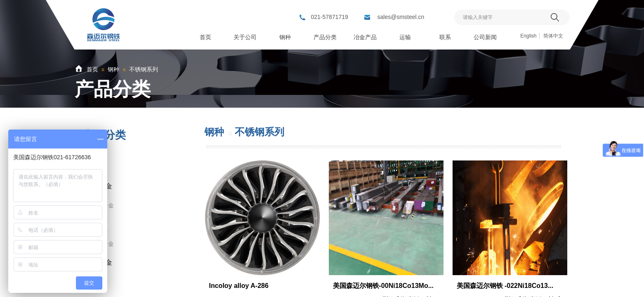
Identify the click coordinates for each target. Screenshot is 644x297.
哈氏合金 (97, 218)
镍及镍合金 (99, 244)
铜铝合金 (99, 263)
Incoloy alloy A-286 (239, 286)
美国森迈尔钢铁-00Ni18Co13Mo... (383, 286)
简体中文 (553, 36)
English (528, 36)
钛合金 (95, 161)
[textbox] (501, 17)
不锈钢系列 (144, 69)
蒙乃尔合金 (99, 205)
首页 (92, 69)
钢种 (113, 69)
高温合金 (97, 231)
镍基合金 (99, 186)
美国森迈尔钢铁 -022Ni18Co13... (505, 286)
